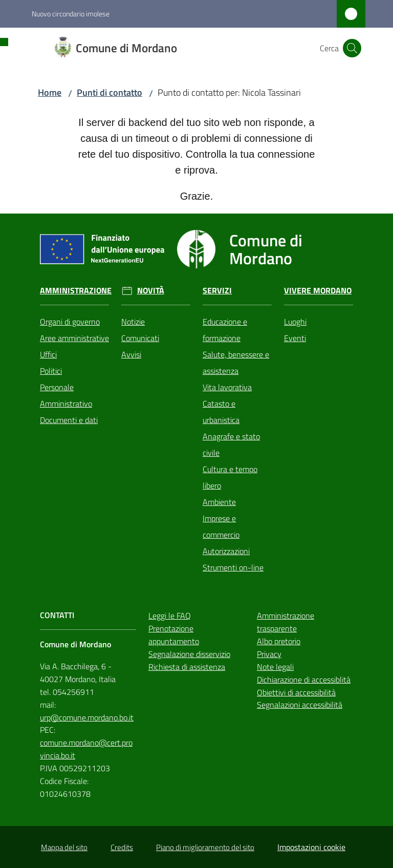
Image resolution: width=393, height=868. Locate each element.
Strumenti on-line (233, 567)
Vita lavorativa (227, 387)
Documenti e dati (69, 420)
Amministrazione (76, 291)
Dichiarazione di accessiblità (304, 680)
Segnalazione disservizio (189, 654)
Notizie (133, 322)
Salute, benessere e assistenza (236, 363)
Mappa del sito (64, 847)
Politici (51, 371)
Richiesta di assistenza (187, 667)
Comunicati (140, 338)
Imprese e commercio (221, 526)
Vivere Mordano (318, 291)
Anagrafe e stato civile (231, 444)
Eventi (295, 338)
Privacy (269, 654)
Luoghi (295, 322)
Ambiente (219, 502)
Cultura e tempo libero (230, 477)
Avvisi (131, 354)
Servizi (217, 291)
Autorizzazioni (226, 551)
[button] (352, 48)
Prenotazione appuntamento (174, 635)
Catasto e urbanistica (221, 412)
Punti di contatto (110, 92)
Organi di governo (70, 322)
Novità (151, 291)
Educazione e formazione (225, 330)
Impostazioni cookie (311, 847)
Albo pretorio (279, 641)
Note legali (275, 667)
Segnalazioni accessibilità (300, 705)
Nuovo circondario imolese (71, 14)
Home (50, 92)
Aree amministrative (74, 338)
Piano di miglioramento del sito (205, 847)
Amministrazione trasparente (286, 622)
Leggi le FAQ (170, 616)
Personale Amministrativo (66, 395)
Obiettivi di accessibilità (296, 692)
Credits (122, 847)
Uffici (48, 354)
